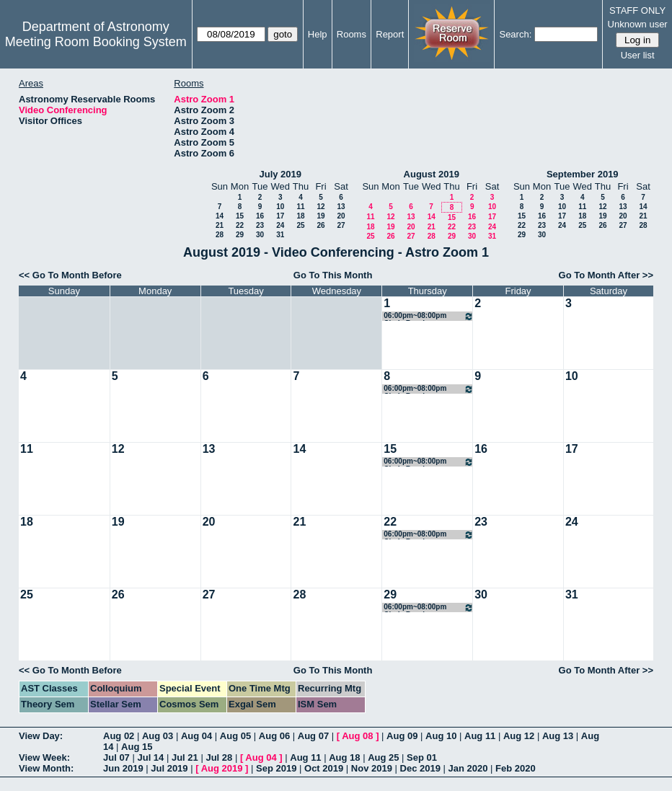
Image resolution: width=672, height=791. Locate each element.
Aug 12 (519, 736)
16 (260, 216)
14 (220, 216)
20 (341, 216)
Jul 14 (150, 757)
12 (320, 207)
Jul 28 (219, 757)
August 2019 (432, 174)
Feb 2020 (516, 768)
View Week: (44, 757)
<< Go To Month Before (70, 275)
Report (390, 34)
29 (240, 235)
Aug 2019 (222, 768)
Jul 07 (116, 757)
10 (280, 207)
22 (240, 225)
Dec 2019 (420, 768)
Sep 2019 (276, 768)
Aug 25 (383, 757)
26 (320, 225)
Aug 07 (313, 736)
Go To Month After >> (606, 275)
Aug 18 (344, 757)
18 (300, 216)
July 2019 (280, 174)
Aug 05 (235, 736)
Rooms (352, 34)
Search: (515, 34)
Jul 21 (185, 757)
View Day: (41, 736)
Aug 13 (558, 736)
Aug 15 (137, 747)
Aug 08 (357, 736)
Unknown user (638, 24)
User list (638, 55)
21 (220, 225)
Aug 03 (158, 736)
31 (280, 235)
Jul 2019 (169, 768)
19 (320, 216)
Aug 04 (196, 736)
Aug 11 (480, 736)
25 (300, 225)
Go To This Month (333, 275)
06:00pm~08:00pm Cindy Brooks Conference (429, 316)
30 (260, 235)
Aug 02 (119, 736)
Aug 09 (402, 736)
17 (280, 216)
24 (280, 225)
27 (341, 225)
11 (300, 207)
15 (240, 216)
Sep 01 (422, 757)
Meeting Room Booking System (96, 42)
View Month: (46, 768)
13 (341, 207)
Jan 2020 (468, 768)
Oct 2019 (324, 768)
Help (318, 34)
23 (260, 225)
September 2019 (583, 174)
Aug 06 (274, 736)
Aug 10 (441, 736)
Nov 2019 (372, 768)
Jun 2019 (123, 768)
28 (220, 235)
